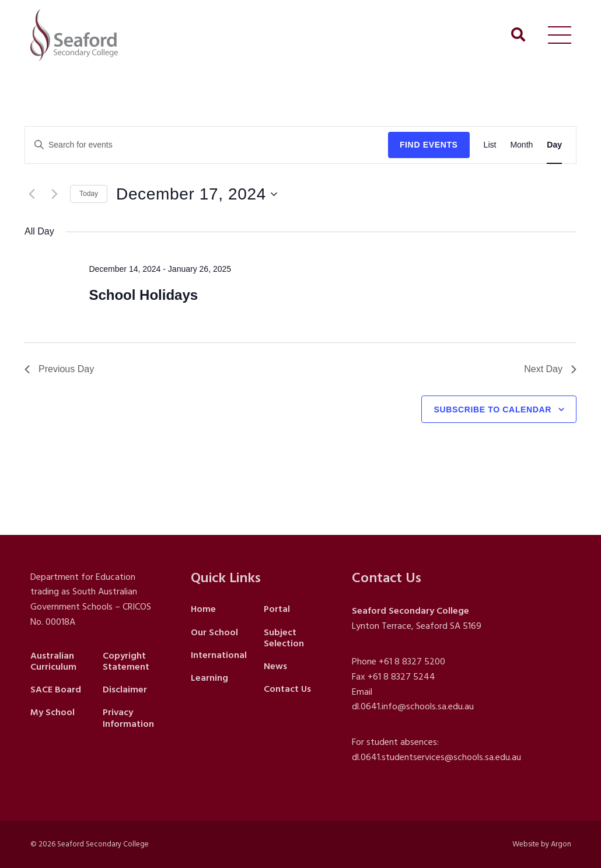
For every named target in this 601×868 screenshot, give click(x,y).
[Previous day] (32, 194)
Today (89, 194)
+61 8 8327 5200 (412, 661)
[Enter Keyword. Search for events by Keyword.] (207, 145)
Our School (214, 632)
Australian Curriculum (53, 661)
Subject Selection (284, 638)
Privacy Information (128, 718)
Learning (209, 678)
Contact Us (287, 689)
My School (53, 712)
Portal (277, 609)
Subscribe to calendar (492, 409)
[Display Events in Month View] (521, 145)
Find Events (429, 145)
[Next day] (54, 194)
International (219, 655)
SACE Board (56, 689)
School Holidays (143, 295)
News (275, 666)
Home (203, 609)
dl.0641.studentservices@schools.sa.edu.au (436, 757)
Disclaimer (125, 689)
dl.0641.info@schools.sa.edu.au (413, 706)
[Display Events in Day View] (554, 145)
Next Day (550, 369)
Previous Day (59, 369)
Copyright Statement (126, 661)
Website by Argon (542, 844)
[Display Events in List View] (490, 145)
